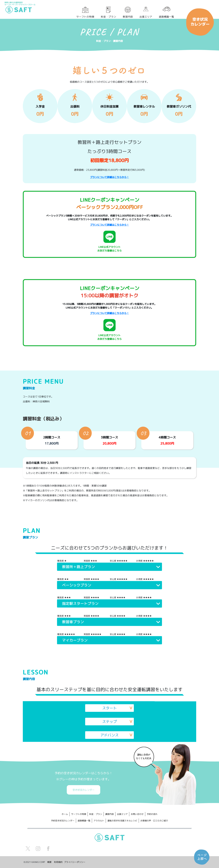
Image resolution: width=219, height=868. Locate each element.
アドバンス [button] (109, 735)
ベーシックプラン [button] (77, 585)
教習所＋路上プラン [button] (78, 567)
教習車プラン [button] (73, 622)
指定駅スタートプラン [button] (80, 603)
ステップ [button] (109, 722)
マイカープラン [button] (75, 640)
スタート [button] (109, 708)
